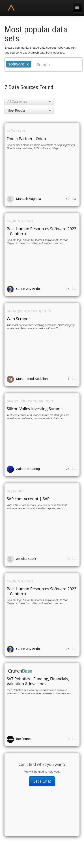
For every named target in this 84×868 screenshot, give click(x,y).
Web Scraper (18, 319)
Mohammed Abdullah (32, 379)
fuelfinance (24, 739)
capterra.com (20, 221)
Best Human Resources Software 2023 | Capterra (42, 231)
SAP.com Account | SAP (28, 499)
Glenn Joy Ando (28, 289)
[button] (29, 101)
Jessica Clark (26, 559)
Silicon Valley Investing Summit (35, 409)
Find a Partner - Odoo (26, 139)
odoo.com (17, 131)
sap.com (15, 491)
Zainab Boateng (28, 469)
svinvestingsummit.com (30, 401)
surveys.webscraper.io (29, 311)
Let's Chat (42, 781)
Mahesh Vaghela (29, 199)
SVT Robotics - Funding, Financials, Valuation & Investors (38, 681)
